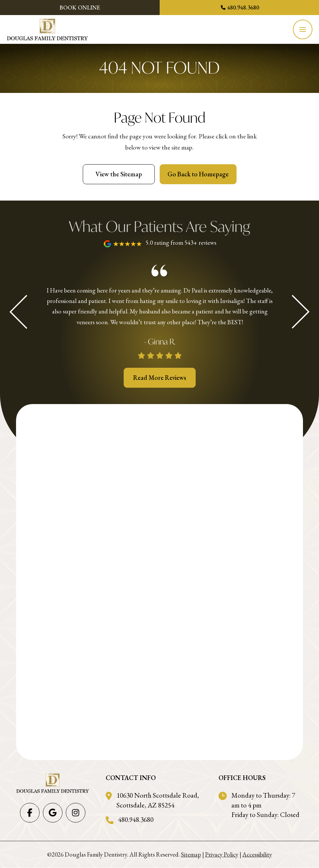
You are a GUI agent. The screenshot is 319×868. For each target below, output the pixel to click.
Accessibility (257, 854)
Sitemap (191, 854)
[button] (303, 29)
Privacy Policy (222, 854)
